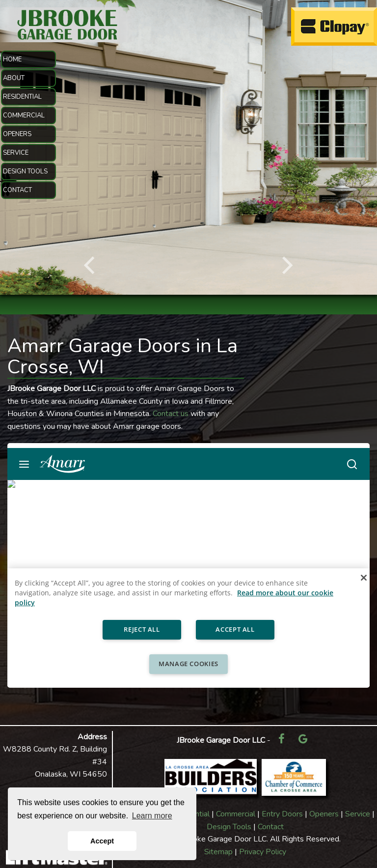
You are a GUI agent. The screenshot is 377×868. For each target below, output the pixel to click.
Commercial (236, 814)
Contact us (171, 414)
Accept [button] (102, 841)
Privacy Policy (263, 852)
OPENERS (17, 134)
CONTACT (17, 190)
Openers (324, 814)
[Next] (286, 265)
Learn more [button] (152, 816)
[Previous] (91, 265)
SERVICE (16, 153)
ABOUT (14, 78)
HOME (12, 59)
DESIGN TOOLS (25, 171)
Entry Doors (282, 814)
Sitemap (218, 852)
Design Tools (229, 827)
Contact (271, 827)
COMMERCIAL (24, 115)
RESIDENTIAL (22, 97)
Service (358, 814)
